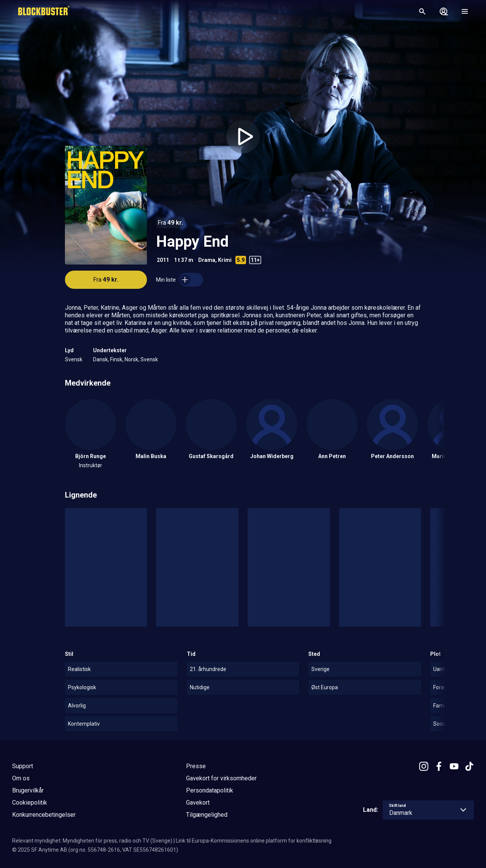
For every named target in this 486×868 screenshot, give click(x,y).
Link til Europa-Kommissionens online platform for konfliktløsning (254, 841)
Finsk (116, 359)
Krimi (225, 260)
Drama (207, 260)
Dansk (100, 359)
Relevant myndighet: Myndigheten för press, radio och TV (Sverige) (92, 841)
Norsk (131, 359)
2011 (163, 260)
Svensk (74, 359)
